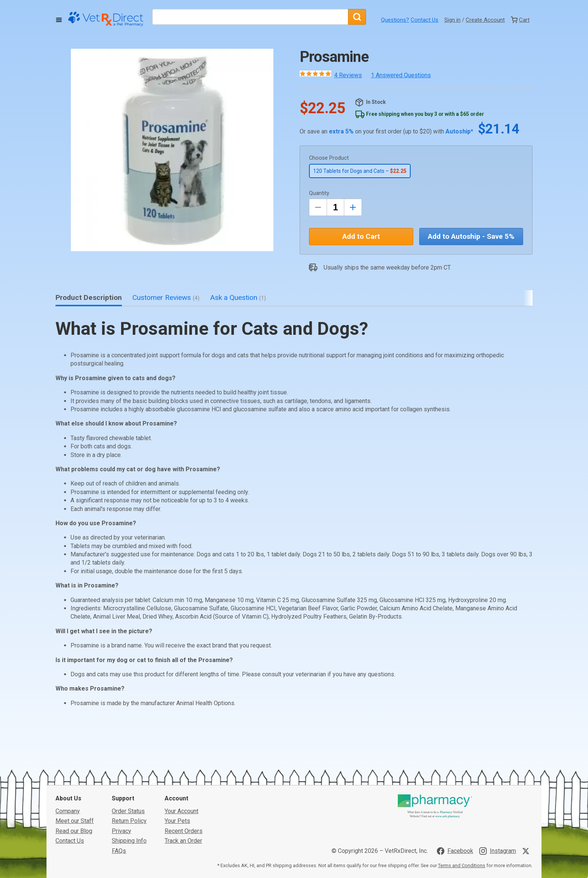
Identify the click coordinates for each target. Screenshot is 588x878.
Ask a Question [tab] (238, 297)
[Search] (357, 17)
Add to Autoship (471, 236)
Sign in (452, 20)
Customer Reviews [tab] (166, 297)
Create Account (485, 20)
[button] (172, 150)
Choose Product (329, 158)
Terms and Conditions (462, 809)
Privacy (121, 774)
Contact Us (424, 20)
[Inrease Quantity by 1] (353, 207)
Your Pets (177, 765)
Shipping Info (129, 784)
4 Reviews (348, 75)
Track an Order (183, 784)
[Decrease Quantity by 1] (318, 207)
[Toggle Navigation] (59, 20)
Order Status (128, 755)
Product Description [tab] (89, 297)
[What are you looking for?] (250, 17)
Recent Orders (184, 774)
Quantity (319, 193)
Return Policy (129, 765)
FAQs (119, 794)
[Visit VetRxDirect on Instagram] (498, 794)
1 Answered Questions (401, 75)
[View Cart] (520, 20)
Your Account (181, 755)
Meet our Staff (75, 765)
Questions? (395, 20)
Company (68, 755)
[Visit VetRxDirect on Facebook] (455, 794)
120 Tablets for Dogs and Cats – (360, 171)
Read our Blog (74, 774)
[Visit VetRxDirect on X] (527, 794)
